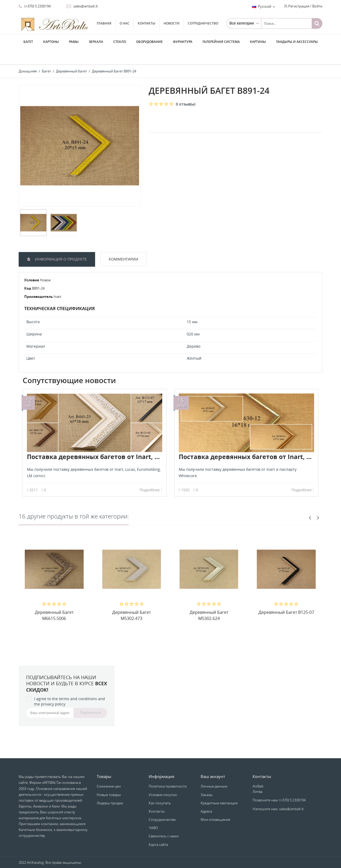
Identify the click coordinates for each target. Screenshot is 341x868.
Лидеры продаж (110, 788)
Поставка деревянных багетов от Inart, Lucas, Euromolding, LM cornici (138, 441)
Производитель (38, 281)
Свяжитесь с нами (164, 821)
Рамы (74, 42)
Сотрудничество (203, 23)
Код (28, 273)
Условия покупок (163, 780)
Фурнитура (183, 42)
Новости (172, 23)
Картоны (51, 42)
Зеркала (96, 42)
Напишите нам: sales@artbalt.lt (278, 794)
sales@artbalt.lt (82, 6)
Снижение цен (109, 771)
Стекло (120, 42)
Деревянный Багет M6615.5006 (54, 600)
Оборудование (149, 42)
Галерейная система (221, 42)
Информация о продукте (60, 244)
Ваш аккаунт (213, 761)
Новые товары (109, 780)
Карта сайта (158, 829)
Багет (28, 42)
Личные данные (214, 771)
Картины (258, 42)
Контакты (147, 23)
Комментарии (123, 244)
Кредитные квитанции (219, 788)
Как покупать (160, 788)
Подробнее (151, 475)
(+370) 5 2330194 (35, 6)
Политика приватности (168, 771)
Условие (32, 265)
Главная (104, 23)
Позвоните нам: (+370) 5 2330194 (279, 785)
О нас (125, 23)
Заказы (207, 780)
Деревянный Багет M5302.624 (209, 600)
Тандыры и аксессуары (297, 42)
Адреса (206, 796)
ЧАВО (153, 813)
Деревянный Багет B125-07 (286, 597)
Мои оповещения (215, 804)
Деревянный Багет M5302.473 (131, 600)
